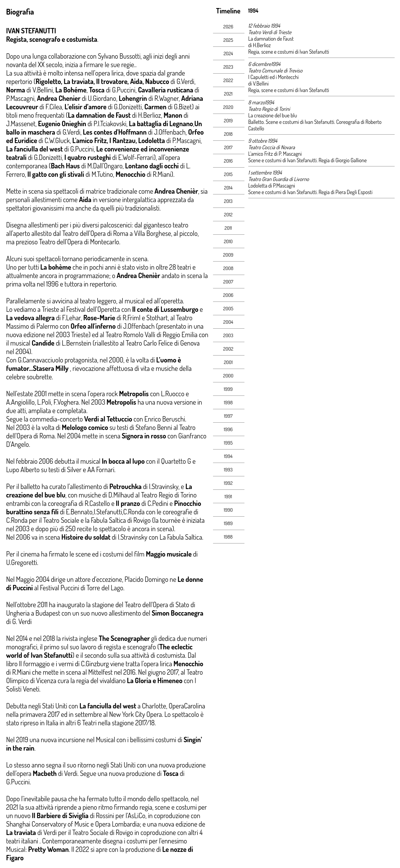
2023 (228, 67)
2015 (228, 174)
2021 (228, 94)
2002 (228, 349)
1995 (228, 443)
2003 (228, 335)
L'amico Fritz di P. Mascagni (275, 154)
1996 (228, 429)
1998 (228, 402)
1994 (228, 456)
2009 (228, 255)
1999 (228, 389)
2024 (228, 53)
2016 (228, 161)
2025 (228, 40)
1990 (228, 510)
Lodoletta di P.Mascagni (272, 185)
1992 (228, 483)
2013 (228, 201)
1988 (228, 537)
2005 (228, 308)
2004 (228, 322)
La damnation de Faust (271, 39)
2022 (228, 80)
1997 (228, 416)
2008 (228, 268)
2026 (228, 26)
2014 (228, 188)
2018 (228, 134)
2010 (228, 241)
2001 (228, 362)
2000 (228, 376)
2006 (228, 295)
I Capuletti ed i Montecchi (274, 77)
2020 (228, 107)
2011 (228, 228)
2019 (228, 120)
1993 (228, 469)
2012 (228, 214)
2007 (228, 282)
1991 (228, 496)
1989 (228, 523)
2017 (228, 147)
